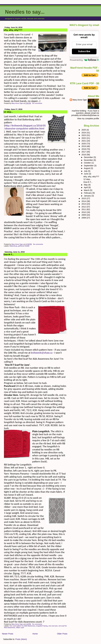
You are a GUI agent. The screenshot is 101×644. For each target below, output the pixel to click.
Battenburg (13, 246)
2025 (84, 130)
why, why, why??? (13, 30)
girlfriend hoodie (24, 246)
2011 (84, 209)
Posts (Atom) (21, 639)
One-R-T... (9, 254)
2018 (84, 149)
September (89, 166)
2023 (84, 135)
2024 (84, 133)
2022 (84, 138)
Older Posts (62, 634)
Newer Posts (8, 634)
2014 (84, 201)
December (89, 157)
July (86, 171)
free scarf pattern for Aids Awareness (22, 626)
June (86, 174)
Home (35, 634)
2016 (84, 155)
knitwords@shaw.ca (42, 353)
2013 (84, 204)
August (87, 168)
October (88, 163)
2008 (84, 218)
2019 (84, 146)
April (86, 187)
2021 (84, 141)
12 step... (8, 112)
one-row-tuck (53, 626)
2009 (84, 215)
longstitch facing (42, 626)
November (89, 160)
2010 (84, 212)
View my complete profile (88, 119)
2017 (84, 152)
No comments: (38, 103)
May (86, 185)
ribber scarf (20, 628)
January (88, 196)
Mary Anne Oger (80, 100)
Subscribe (84, 51)
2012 (84, 207)
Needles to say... (25, 12)
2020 (84, 144)
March (87, 190)
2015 (84, 198)
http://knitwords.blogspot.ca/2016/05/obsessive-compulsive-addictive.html (25, 127)
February (88, 193)
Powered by (84, 60)
